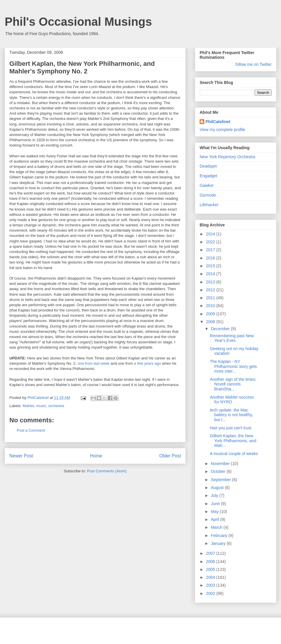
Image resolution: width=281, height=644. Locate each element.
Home (96, 456)
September (221, 480)
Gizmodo (208, 195)
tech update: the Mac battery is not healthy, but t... (231, 415)
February (220, 535)
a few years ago (148, 363)
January (219, 543)
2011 (211, 298)
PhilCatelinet (218, 122)
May (215, 512)
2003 (211, 585)
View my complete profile (222, 130)
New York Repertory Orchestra (227, 157)
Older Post (170, 456)
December (221, 329)
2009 (211, 314)
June (216, 504)
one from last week (94, 363)
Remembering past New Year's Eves (232, 338)
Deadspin (208, 166)
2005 (211, 569)
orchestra (56, 406)
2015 (211, 266)
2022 (211, 242)
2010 (211, 306)
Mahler (29, 406)
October (219, 471)
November (221, 464)
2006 (211, 562)
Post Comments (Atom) (107, 471)
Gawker (207, 185)
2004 (211, 577)
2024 (211, 234)
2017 (211, 250)
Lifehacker (209, 205)
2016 (211, 258)
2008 (211, 322)
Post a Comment (31, 430)
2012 (211, 290)
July (215, 495)
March (217, 527)
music (41, 406)
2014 (211, 274)
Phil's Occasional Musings (78, 22)
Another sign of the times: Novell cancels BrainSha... (233, 384)
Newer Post (21, 456)
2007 (211, 553)
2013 (211, 282)
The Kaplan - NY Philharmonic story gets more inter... (233, 366)
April (215, 519)
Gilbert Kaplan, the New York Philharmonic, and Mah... (233, 441)
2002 (211, 593)
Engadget (208, 176)
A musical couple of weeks (234, 454)
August (218, 488)
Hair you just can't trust (231, 428)
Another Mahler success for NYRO (232, 400)
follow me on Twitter (254, 64)
